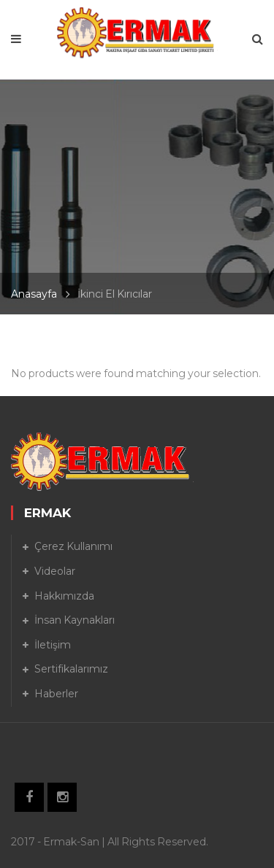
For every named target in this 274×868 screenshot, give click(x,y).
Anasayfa (34, 294)
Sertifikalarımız (71, 669)
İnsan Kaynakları (75, 620)
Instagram (62, 797)
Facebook (29, 797)
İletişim (53, 645)
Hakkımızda (64, 596)
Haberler (56, 694)
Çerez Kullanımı (73, 546)
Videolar (55, 571)
